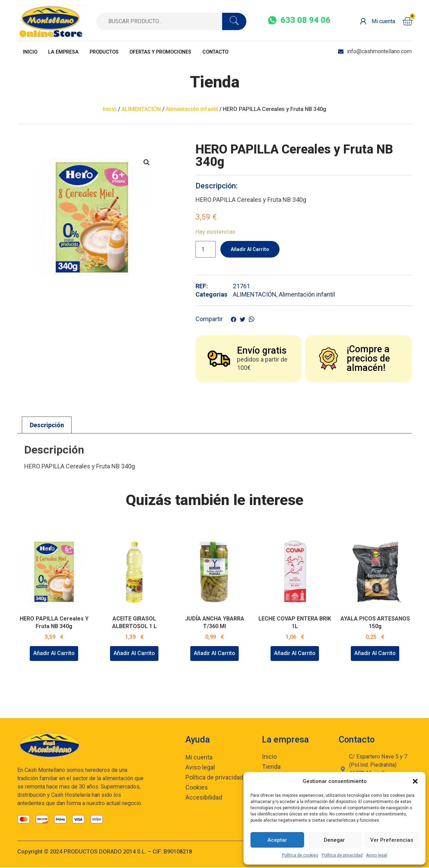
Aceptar (277, 840)
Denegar (334, 840)
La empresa (70, 51)
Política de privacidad (342, 855)
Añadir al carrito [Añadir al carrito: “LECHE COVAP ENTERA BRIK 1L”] (295, 654)
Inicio (32, 51)
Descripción (47, 426)
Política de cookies (300, 855)
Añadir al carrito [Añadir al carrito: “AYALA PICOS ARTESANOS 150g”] (375, 654)
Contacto (244, 51)
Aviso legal (377, 855)
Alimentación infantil (192, 109)
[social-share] (299, 20)
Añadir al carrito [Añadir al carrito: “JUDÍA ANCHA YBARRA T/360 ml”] (214, 654)
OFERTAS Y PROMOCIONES (181, 51)
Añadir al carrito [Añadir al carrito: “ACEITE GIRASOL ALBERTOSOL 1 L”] (134, 654)
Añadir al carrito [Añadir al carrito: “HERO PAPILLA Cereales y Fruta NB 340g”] (54, 654)
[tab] (47, 426)
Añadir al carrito (253, 249)
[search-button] (234, 21)
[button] (415, 781)
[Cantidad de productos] (206, 250)
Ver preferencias (392, 840)
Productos (117, 51)
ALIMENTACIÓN (141, 109)
